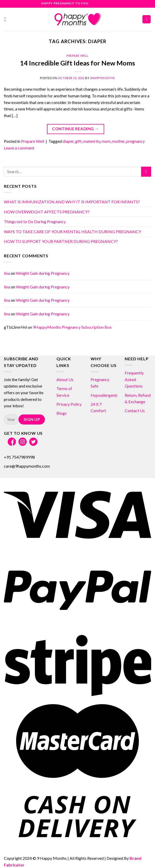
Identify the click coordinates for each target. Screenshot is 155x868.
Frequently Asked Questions (134, 379)
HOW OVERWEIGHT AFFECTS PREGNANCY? (47, 212)
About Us (65, 379)
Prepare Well (77, 56)
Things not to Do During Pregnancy (35, 221)
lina (7, 273)
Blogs (62, 413)
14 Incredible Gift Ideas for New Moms (77, 63)
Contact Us (135, 411)
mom (106, 141)
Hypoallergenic (104, 395)
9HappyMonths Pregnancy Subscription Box (72, 327)
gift (78, 141)
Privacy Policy (69, 404)
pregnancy (135, 141)
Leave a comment (19, 148)
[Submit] (146, 172)
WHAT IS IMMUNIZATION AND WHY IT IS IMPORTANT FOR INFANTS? (72, 202)
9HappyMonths (103, 78)
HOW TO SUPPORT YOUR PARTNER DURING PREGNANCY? (61, 241)
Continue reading (75, 129)
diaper (68, 141)
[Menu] (7, 19)
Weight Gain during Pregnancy (43, 273)
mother (118, 141)
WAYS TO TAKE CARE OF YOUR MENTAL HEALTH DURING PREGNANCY (72, 232)
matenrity (92, 141)
